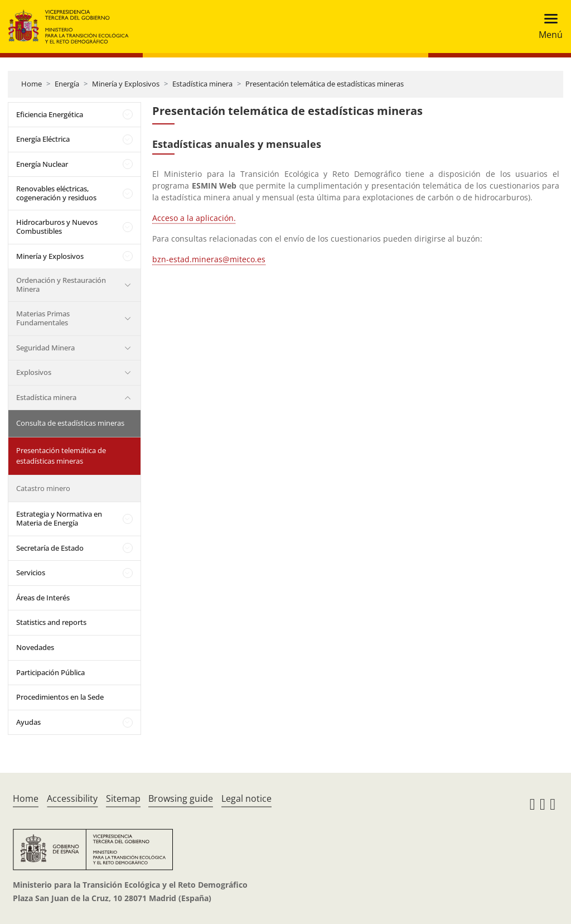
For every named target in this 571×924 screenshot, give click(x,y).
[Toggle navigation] (547, 27)
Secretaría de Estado (50, 548)
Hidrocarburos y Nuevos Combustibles (57, 227)
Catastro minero (43, 488)
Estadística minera (202, 84)
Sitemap (123, 798)
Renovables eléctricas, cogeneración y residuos (56, 193)
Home (32, 84)
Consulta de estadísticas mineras (70, 423)
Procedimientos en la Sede (60, 697)
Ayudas (28, 722)
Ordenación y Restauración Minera (61, 285)
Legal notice (246, 798)
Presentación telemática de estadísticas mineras (325, 84)
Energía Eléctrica (43, 139)
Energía (67, 84)
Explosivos (34, 372)
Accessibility (72, 798)
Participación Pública (50, 672)
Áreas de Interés (43, 598)
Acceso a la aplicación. (194, 218)
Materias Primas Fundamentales (43, 318)
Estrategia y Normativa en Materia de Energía (59, 518)
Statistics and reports (51, 622)
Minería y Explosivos (126, 84)
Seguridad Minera (45, 348)
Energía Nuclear (42, 164)
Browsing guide (181, 798)
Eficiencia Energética (50, 114)
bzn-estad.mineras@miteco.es (209, 259)
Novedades (35, 647)
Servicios (31, 572)
